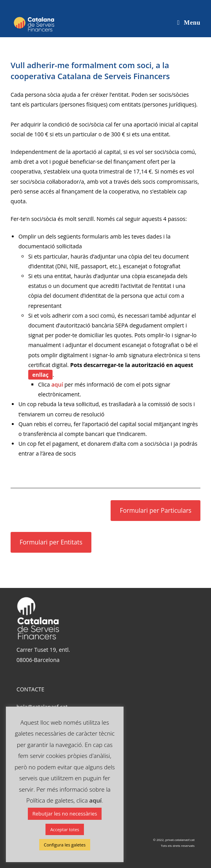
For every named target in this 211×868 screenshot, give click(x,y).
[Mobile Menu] (189, 23)
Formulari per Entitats (51, 542)
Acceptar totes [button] (65, 829)
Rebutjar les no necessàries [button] (65, 814)
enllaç (40, 375)
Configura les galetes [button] (65, 845)
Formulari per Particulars (156, 510)
